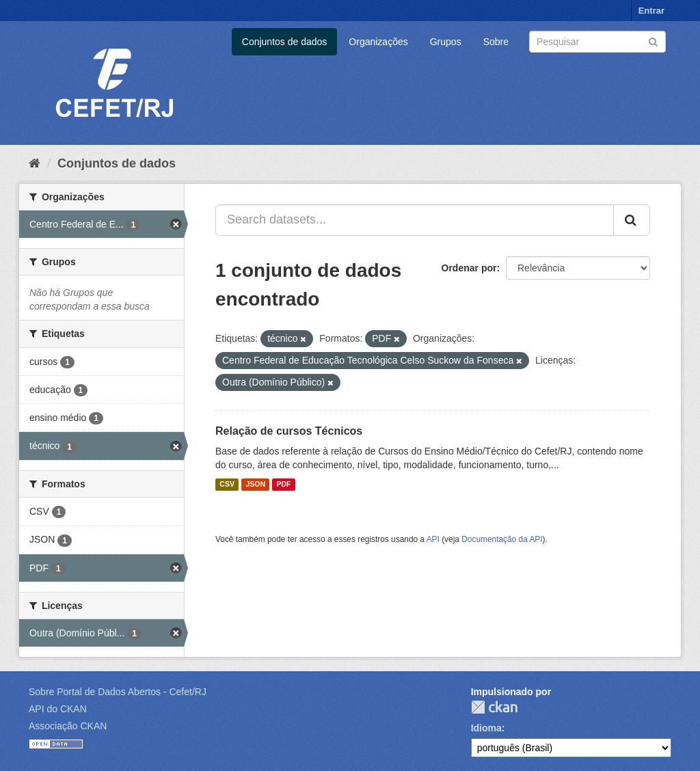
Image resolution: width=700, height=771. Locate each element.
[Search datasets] (597, 42)
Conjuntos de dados (285, 42)
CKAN (494, 707)
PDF (283, 485)
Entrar (651, 11)
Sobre (496, 42)
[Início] (35, 163)
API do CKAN (58, 709)
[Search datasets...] (415, 220)
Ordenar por (469, 268)
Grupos (446, 42)
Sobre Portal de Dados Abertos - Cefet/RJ (118, 692)
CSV (227, 485)
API (433, 539)
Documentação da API (502, 539)
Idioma (486, 728)
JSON (255, 485)
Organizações (378, 42)
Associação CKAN (68, 726)
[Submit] (653, 41)
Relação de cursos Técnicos (289, 431)
